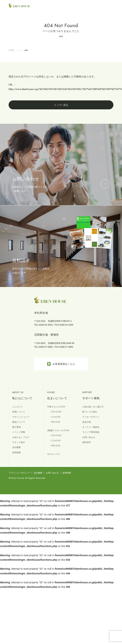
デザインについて (21, 417)
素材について (19, 422)
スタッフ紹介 (19, 442)
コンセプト (18, 407)
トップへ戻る (61, 105)
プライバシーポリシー (19, 473)
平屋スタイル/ (56, 407)
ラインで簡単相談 (91, 432)
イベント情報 (19, 432)
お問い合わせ (89, 437)
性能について (19, 412)
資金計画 (87, 422)
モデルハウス (54, 454)
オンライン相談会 (91, 427)
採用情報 (16, 453)
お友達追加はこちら (61, 364)
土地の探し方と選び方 (93, 407)
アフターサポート (91, 417)
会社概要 (16, 447)
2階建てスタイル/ (58, 430)
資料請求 (87, 442)
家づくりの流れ (90, 412)
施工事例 (16, 427)
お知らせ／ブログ (21, 437)
